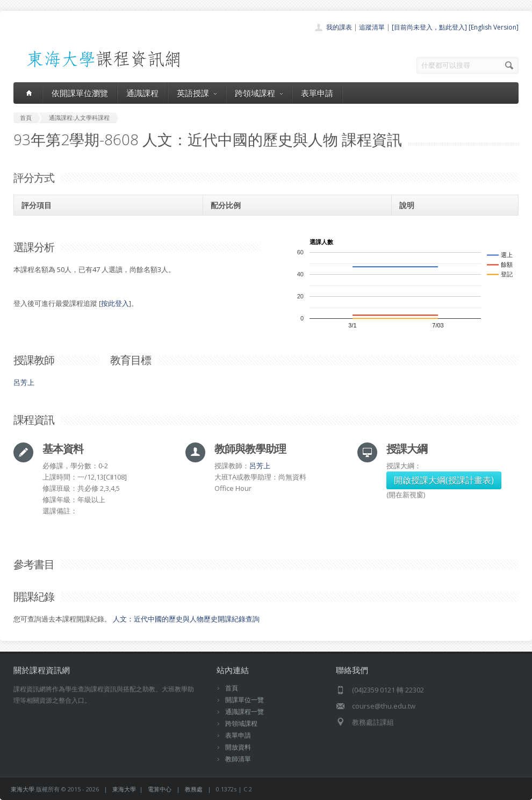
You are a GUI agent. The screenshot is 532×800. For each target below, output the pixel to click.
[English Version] (494, 27)
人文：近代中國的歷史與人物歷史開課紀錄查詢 (186, 619)
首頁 (232, 688)
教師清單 (238, 759)
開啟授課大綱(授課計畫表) (444, 480)
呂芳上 (24, 382)
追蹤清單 (372, 27)
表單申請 (317, 93)
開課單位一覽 (245, 700)
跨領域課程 (259, 93)
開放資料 (238, 747)
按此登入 (115, 303)
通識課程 (142, 93)
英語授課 (197, 93)
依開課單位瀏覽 (80, 93)
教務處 (194, 789)
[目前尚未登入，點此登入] (429, 27)
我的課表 (339, 27)
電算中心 (160, 789)
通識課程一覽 (245, 712)
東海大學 (23, 789)
